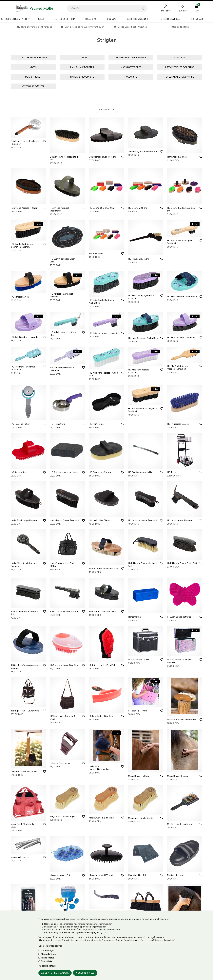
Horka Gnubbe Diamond (101, 520)
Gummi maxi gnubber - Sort (102, 157)
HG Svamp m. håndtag (100, 472)
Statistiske (47, 961)
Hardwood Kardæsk (177, 157)
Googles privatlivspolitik (50, 946)
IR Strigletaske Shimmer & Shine (62, 718)
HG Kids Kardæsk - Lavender (181, 337)
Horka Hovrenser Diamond (180, 520)
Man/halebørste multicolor (180, 824)
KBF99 (33, 67)
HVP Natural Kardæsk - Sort (103, 612)
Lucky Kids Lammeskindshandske (99, 768)
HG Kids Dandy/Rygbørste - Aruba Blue (102, 302)
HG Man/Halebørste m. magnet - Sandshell (178, 367)
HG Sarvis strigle (19, 472)
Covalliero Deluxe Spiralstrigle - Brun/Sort (25, 143)
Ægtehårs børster (33, 86)
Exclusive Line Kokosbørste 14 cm (65, 158)
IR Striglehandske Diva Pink (102, 665)
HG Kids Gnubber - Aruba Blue (182, 297)
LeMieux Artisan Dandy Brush (181, 720)
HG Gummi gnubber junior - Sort (63, 260)
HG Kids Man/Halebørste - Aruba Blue (23, 368)
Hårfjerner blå (135, 617)
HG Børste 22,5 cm (137, 208)
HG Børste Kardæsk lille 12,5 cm (181, 209)
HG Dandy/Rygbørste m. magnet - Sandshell (23, 245)
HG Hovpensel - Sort (138, 259)
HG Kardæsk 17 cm (20, 297)
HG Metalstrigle (58, 424)
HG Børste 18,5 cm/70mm (102, 208)
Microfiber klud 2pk (137, 875)
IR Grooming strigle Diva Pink (64, 665)
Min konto (166, 11)
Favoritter (183, 11)
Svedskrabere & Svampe (180, 77)
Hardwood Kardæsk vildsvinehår (59, 209)
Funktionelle (48, 958)
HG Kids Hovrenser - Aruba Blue (63, 334)
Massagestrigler (131, 67)
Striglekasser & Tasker (33, 58)
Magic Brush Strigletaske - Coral (23, 826)
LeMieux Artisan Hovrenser (24, 771)
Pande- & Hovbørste (82, 77)
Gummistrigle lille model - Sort (143, 151)
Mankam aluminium (20, 857)
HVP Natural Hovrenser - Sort (64, 612)
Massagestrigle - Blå (60, 875)
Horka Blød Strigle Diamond (24, 520)
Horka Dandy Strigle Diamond (64, 520)
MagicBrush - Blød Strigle (62, 817)
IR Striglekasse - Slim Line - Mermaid (180, 661)
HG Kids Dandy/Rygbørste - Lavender (142, 297)
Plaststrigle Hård (175, 875)
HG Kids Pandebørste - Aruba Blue (103, 374)
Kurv (197, 11)
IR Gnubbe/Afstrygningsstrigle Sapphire (25, 667)
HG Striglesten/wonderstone (64, 472)
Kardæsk (180, 58)
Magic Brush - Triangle (178, 776)
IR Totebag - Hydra (137, 711)
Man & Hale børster (82, 67)
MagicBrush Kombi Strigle (141, 818)
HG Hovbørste (96, 254)
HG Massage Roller (20, 424)
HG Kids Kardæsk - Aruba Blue (143, 338)
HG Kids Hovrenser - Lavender (104, 333)
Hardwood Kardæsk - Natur (24, 208)
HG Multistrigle (96, 424)
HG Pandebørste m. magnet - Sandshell (142, 410)
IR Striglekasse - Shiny (139, 660)
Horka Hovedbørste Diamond (142, 520)
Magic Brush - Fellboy (139, 776)
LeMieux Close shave (60, 763)
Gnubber (82, 58)
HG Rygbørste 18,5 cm (178, 424)
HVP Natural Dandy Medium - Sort (143, 565)
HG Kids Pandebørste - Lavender (139, 371)
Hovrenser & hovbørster (131, 58)
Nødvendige (47, 951)
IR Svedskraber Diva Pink (101, 716)
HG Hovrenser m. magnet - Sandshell (180, 242)
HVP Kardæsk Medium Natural (104, 569)
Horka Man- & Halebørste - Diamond (24, 565)
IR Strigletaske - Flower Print (25, 711)
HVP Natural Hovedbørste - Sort (24, 613)
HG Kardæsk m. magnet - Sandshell (62, 295)
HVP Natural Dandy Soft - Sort (182, 563)
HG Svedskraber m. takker (141, 472)
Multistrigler (33, 77)
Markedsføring (48, 954)
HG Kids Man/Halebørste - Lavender (63, 369)
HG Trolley (172, 472)
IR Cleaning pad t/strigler (179, 617)
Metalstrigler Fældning (180, 67)
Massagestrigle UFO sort (101, 875)
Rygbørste (131, 77)
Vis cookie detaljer (47, 966)
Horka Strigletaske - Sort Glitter (62, 565)
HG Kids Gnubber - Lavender (25, 337)
